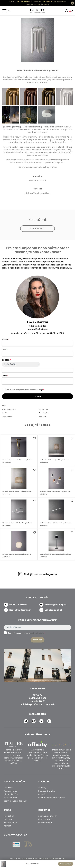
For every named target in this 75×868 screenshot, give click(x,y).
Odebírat (37, 640)
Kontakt (7, 826)
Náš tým (8, 819)
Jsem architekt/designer (15, 801)
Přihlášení (8, 788)
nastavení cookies (59, 858)
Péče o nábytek (45, 823)
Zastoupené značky (47, 816)
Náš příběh (9, 816)
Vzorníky (42, 788)
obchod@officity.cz (38, 329)
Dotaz (5, 376)
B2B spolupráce (11, 794)
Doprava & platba (47, 791)
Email (5, 350)
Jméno (5, 339)
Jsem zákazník (11, 798)
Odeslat (38, 396)
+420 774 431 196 (38, 326)
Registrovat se (11, 791)
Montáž (42, 794)
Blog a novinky (45, 819)
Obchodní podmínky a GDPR (51, 798)
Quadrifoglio (43, 413)
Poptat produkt (66, 864)
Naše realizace (11, 823)
